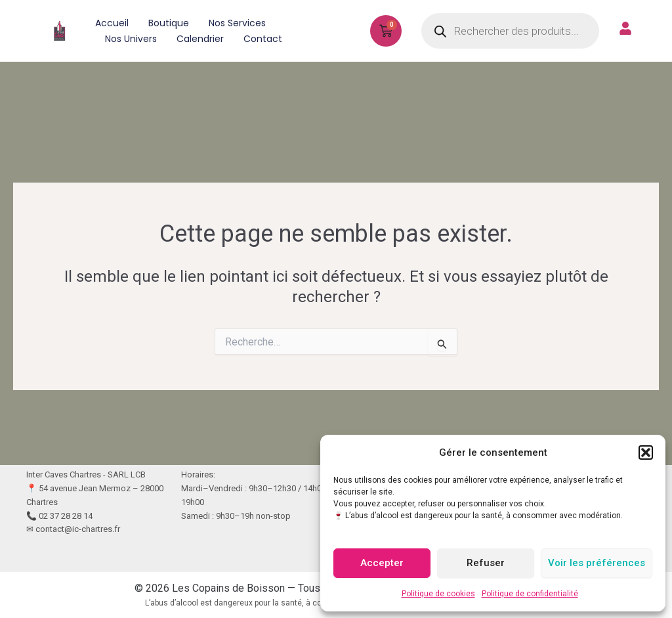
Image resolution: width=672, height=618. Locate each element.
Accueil (112, 23)
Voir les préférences (597, 563)
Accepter (382, 563)
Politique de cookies (438, 594)
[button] (646, 452)
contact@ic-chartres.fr (78, 529)
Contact (263, 39)
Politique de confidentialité (530, 594)
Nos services (237, 23)
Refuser (486, 563)
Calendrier (200, 39)
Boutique (169, 23)
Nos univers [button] (131, 39)
